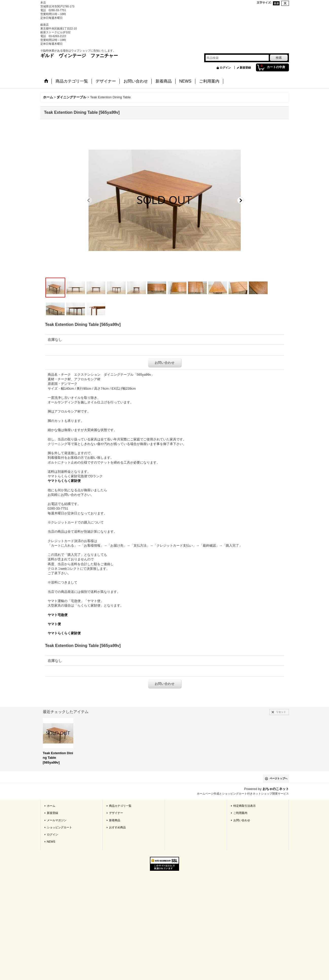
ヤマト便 (54, 624)
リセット (281, 712)
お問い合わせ (165, 363)
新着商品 (115, 820)
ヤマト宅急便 (58, 615)
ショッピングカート (59, 827)
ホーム (51, 806)
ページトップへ (279, 778)
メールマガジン (57, 820)
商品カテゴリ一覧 (120, 806)
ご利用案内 (240, 813)
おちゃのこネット (276, 789)
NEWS (51, 842)
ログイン (225, 68)
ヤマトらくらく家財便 (64, 481)
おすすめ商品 (117, 827)
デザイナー (116, 813)
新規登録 (245, 68)
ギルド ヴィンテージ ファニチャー (79, 56)
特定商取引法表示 (245, 806)
